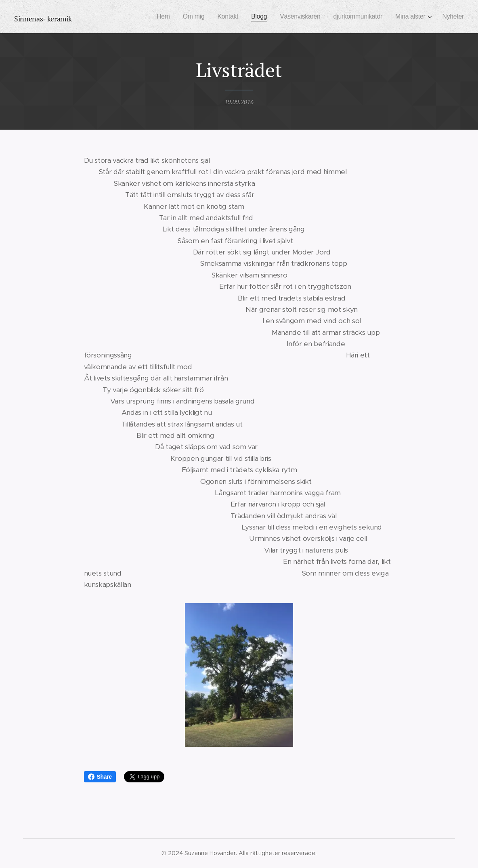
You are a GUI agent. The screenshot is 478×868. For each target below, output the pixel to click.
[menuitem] (152, 17)
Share (100, 777)
